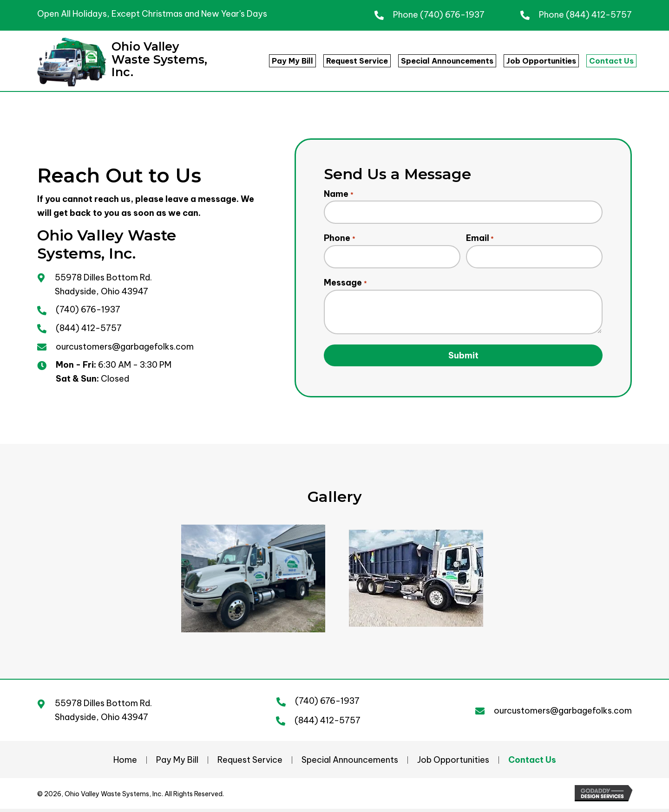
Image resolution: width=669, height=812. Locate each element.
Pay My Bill (177, 764)
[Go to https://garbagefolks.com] (128, 62)
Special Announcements (350, 764)
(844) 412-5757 (599, 15)
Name (338, 194)
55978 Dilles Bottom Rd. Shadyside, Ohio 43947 (103, 714)
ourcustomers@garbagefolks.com (125, 348)
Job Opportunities (453, 764)
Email (480, 240)
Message (345, 286)
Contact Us (532, 764)
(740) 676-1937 (452, 15)
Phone (339, 240)
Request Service (250, 764)
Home (125, 764)
